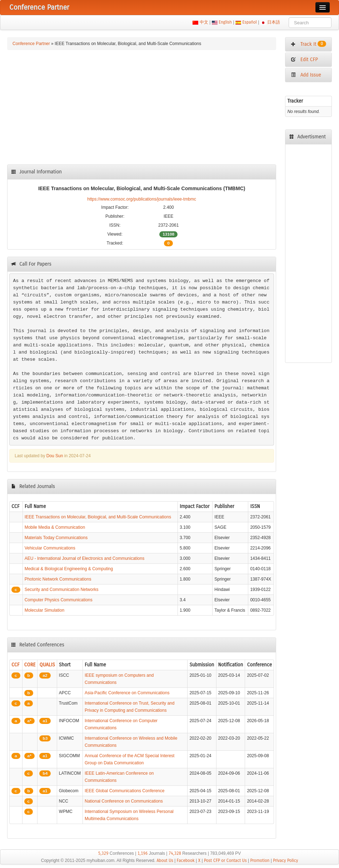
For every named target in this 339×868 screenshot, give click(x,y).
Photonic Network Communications (58, 579)
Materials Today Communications (56, 538)
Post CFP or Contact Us (225, 860)
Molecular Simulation (44, 610)
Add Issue (306, 75)
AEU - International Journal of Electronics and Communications (85, 558)
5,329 (103, 853)
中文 (204, 22)
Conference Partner (31, 44)
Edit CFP (304, 60)
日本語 (274, 22)
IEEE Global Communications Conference (124, 791)
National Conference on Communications (124, 801)
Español (250, 22)
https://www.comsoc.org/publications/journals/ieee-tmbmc (142, 199)
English (225, 22)
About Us (165, 860)
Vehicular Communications (50, 548)
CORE (30, 665)
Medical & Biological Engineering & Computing (69, 569)
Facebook (186, 860)
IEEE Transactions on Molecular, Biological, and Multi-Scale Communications (98, 517)
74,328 (175, 853)
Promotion (260, 860)
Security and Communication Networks (62, 590)
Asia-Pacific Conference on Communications (127, 693)
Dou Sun (55, 456)
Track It (308, 44)
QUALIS (47, 665)
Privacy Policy (285, 860)
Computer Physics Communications (59, 600)
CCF (16, 665)
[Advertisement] (142, 107)
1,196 (143, 853)
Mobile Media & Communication (55, 527)
